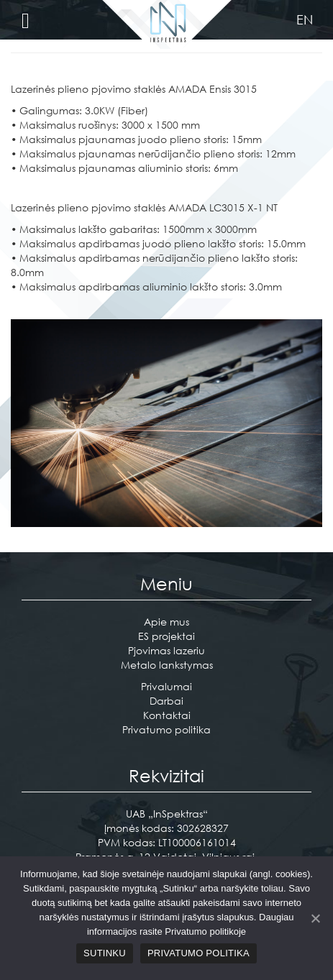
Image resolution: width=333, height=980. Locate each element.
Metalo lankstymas (167, 665)
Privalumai (166, 686)
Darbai (166, 701)
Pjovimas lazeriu (166, 650)
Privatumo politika (166, 729)
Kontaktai (167, 715)
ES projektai (166, 636)
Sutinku (105, 953)
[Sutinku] (315, 918)
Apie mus (166, 622)
